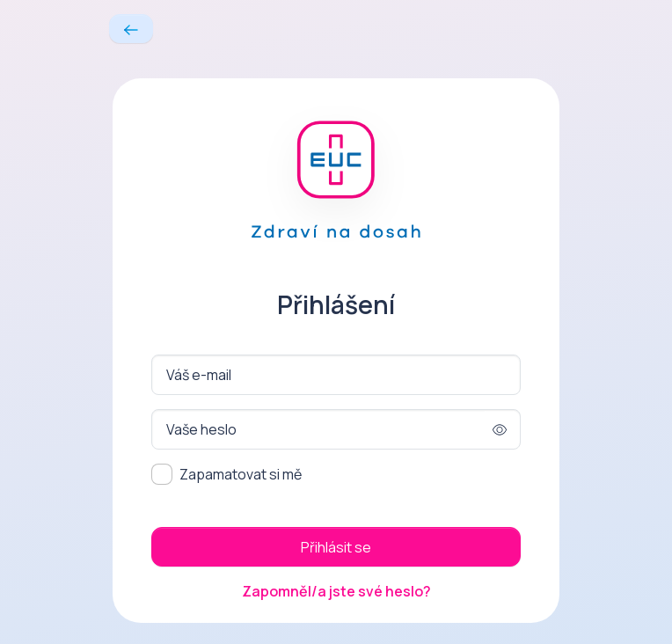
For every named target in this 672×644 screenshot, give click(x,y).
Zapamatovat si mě (241, 474)
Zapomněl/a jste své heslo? (336, 591)
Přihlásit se (336, 547)
